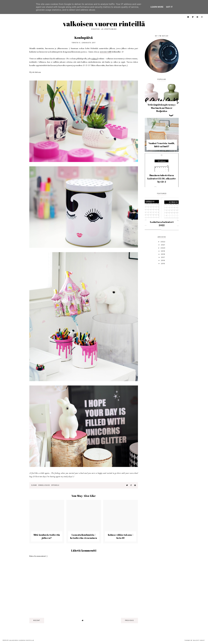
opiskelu (55, 485)
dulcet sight (199, 640)
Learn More (157, 7)
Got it (169, 7)
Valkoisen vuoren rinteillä (104, 24)
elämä (34, 485)
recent (37, 620)
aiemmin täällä (106, 52)
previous (129, 620)
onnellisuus (44, 485)
